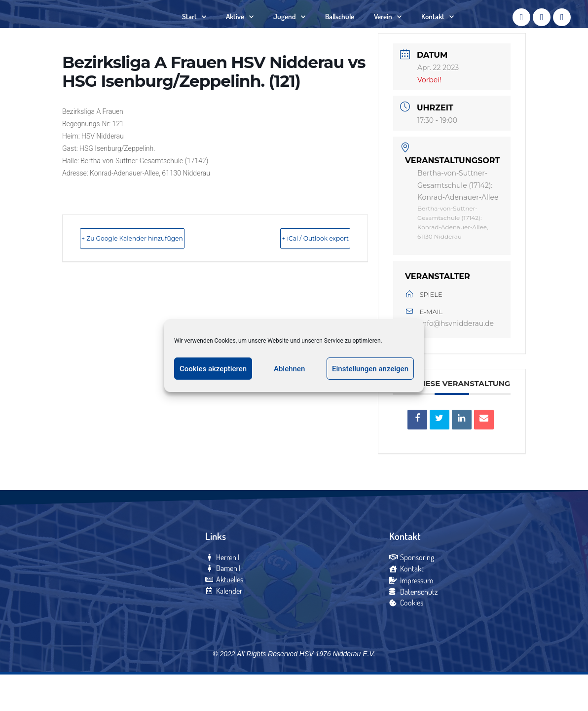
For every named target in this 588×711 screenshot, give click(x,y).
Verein (388, 32)
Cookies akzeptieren (213, 369)
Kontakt (438, 32)
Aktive (240, 32)
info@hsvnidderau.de (457, 355)
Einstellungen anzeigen (370, 369)
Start (194, 32)
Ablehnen (289, 369)
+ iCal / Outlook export (295, 269)
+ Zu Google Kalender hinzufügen (156, 269)
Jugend (289, 32)
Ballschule (340, 32)
